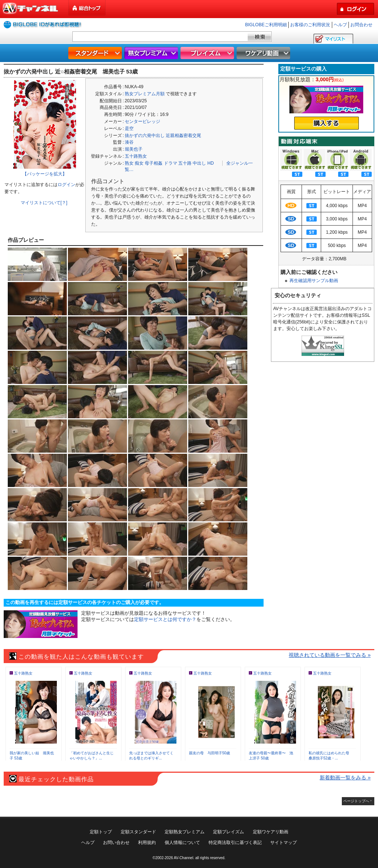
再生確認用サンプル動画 (314, 281)
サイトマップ (283, 843)
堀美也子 (134, 149)
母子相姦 (154, 163)
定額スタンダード (138, 832)
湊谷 (129, 142)
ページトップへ (356, 801)
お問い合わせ (116, 843)
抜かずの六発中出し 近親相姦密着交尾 (163, 135)
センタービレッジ (142, 121)
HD (211, 163)
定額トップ (101, 832)
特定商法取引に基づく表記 (235, 843)
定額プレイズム (228, 832)
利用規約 (147, 843)
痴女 (139, 163)
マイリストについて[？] (44, 203)
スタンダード (96, 53)
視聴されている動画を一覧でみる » (330, 655)
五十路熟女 (136, 156)
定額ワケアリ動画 (271, 832)
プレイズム (208, 53)
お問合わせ (361, 25)
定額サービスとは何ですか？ (165, 619)
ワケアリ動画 (264, 53)
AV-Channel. (184, 858)
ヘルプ (340, 25)
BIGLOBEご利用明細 (266, 25)
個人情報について (182, 843)
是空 (129, 128)
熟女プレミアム (152, 53)
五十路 (185, 163)
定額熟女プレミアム (185, 832)
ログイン (66, 185)
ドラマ (171, 163)
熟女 (129, 163)
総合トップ (87, 8)
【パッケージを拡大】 (45, 174)
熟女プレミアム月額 (145, 94)
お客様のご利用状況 (310, 25)
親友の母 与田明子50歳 (209, 753)
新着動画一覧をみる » (345, 778)
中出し (199, 163)
